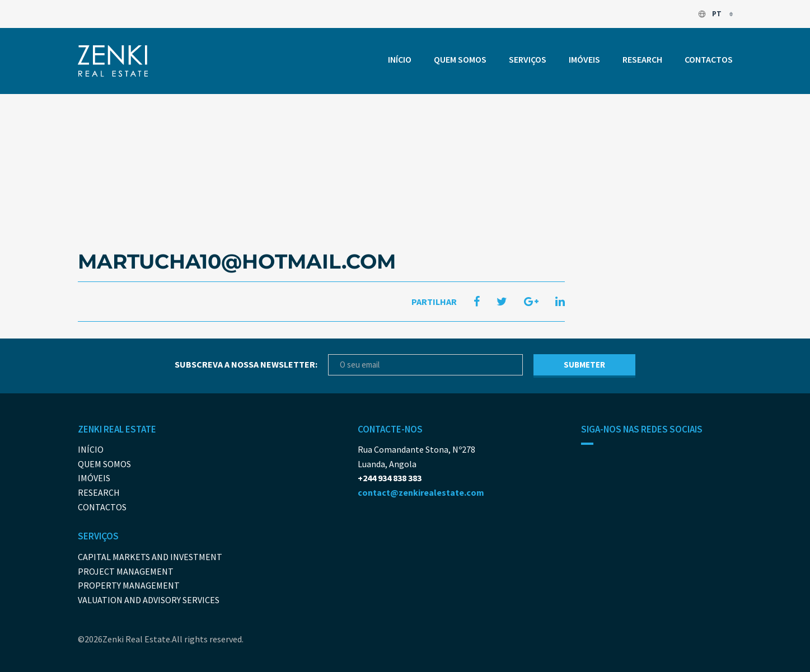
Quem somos (460, 59)
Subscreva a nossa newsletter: (246, 364)
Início (400, 59)
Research (642, 59)
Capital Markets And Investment (150, 557)
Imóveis (584, 59)
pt (710, 14)
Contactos (709, 59)
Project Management (126, 571)
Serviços (528, 59)
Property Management (129, 585)
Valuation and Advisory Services (149, 600)
